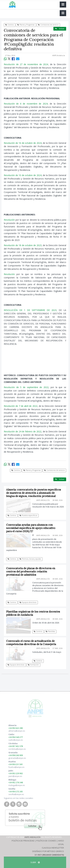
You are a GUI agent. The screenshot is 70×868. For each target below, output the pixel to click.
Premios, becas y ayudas (30, 559)
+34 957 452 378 (16, 746)
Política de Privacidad (23, 841)
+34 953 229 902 (16, 773)
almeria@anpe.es (17, 731)
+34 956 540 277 (16, 737)
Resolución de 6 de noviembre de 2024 (26, 104)
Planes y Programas (26, 25)
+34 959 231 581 (16, 764)
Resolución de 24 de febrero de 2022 (23, 431)
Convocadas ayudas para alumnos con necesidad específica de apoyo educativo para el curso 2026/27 (31, 528)
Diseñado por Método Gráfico (48, 851)
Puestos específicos (28, 515)
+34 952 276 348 (16, 782)
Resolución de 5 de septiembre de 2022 (26, 387)
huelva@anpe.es (16, 767)
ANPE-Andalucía (59, 55)
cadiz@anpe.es (16, 740)
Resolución (9, 220)
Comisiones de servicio (48, 25)
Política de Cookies (46, 841)
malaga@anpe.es (17, 785)
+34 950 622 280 (16, 728)
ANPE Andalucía (32, 837)
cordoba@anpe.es (17, 749)
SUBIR (35, 862)
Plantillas (50, 631)
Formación (33, 665)
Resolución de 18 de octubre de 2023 (23, 245)
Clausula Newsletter (53, 848)
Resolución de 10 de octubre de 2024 (23, 175)
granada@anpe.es (17, 758)
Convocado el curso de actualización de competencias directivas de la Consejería (31, 643)
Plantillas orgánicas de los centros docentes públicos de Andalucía (33, 613)
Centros (9, 25)
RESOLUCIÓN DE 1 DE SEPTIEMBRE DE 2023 (30, 310)
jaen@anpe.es (15, 776)
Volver (60, 29)
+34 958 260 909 (16, 755)
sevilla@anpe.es (16, 794)
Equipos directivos (28, 602)
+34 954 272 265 (16, 791)
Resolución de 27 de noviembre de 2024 (26, 64)
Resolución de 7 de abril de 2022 (21, 406)
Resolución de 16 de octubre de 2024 (23, 143)
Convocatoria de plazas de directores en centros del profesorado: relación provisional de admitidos (31, 571)
